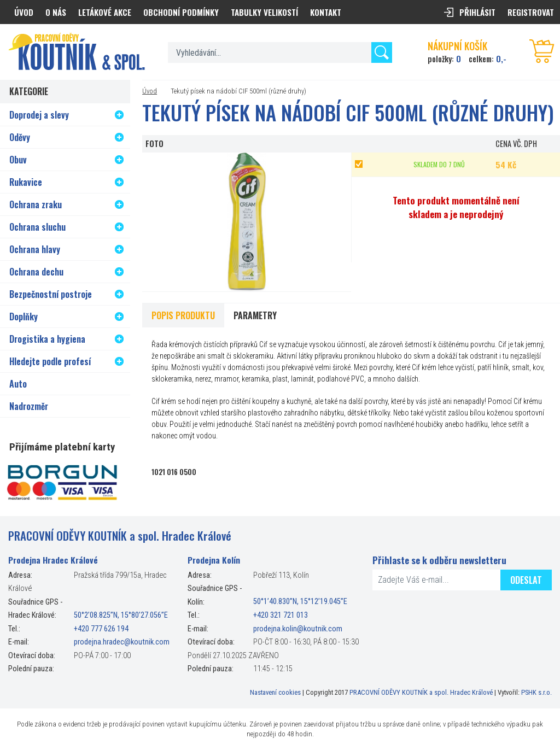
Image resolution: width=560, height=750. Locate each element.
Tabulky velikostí (264, 12)
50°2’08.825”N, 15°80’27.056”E (121, 615)
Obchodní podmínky (181, 12)
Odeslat (526, 580)
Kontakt (326, 12)
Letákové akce (105, 12)
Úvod (150, 91)
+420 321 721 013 (281, 615)
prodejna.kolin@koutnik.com (298, 629)
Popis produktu (183, 315)
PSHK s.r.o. (536, 692)
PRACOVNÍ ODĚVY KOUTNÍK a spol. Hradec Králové (421, 692)
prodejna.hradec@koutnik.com (122, 642)
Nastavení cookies (275, 692)
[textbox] (280, 52)
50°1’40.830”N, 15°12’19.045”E (300, 602)
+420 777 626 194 (101, 629)
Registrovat (531, 12)
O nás (56, 12)
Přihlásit (477, 12)
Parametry (255, 315)
